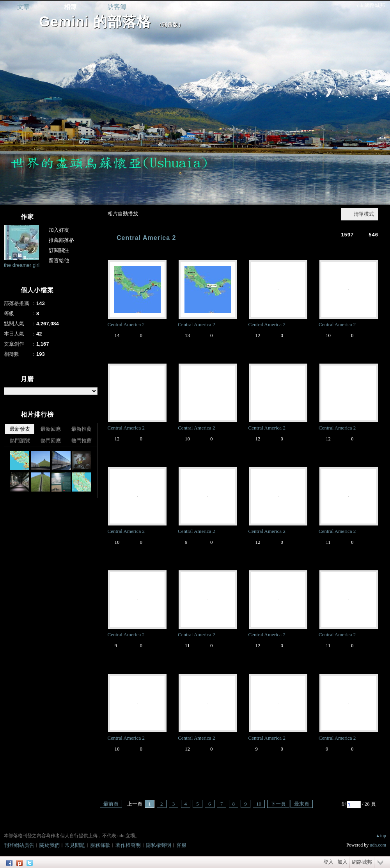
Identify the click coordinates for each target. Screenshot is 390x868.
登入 (328, 862)
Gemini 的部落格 (95, 22)
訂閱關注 (59, 250)
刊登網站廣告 (19, 845)
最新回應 (51, 429)
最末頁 (302, 804)
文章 (23, 7)
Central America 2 (146, 238)
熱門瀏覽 (20, 441)
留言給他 (59, 260)
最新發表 (20, 429)
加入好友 (59, 230)
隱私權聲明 (159, 845)
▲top (381, 836)
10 (259, 804)
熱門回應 (51, 441)
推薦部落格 (61, 240)
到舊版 (170, 25)
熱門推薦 (82, 441)
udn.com (378, 845)
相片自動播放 (123, 214)
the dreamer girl (22, 265)
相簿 (70, 7)
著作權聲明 (128, 845)
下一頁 (278, 804)
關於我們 (50, 845)
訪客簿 (117, 7)
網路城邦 (362, 862)
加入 (342, 862)
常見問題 (75, 845)
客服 (181, 845)
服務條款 (100, 845)
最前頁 (111, 804)
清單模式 (364, 214)
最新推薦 (82, 429)
